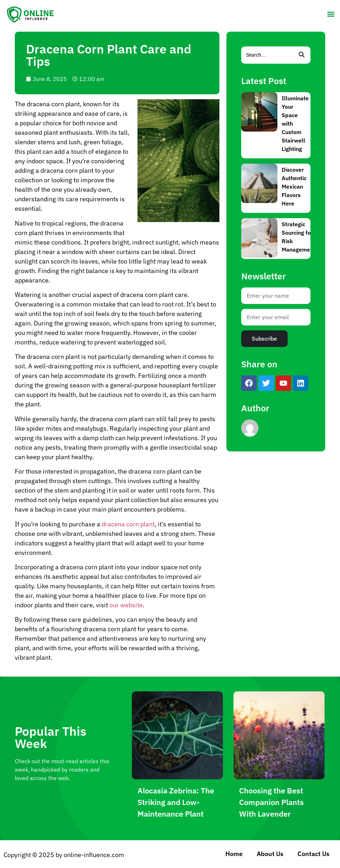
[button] (331, 14)
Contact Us (313, 854)
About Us (270, 854)
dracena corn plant (128, 524)
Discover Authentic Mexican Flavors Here (294, 186)
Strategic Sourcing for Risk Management (299, 237)
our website (126, 605)
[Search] (267, 55)
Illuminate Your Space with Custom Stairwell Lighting (295, 123)
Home (234, 854)
